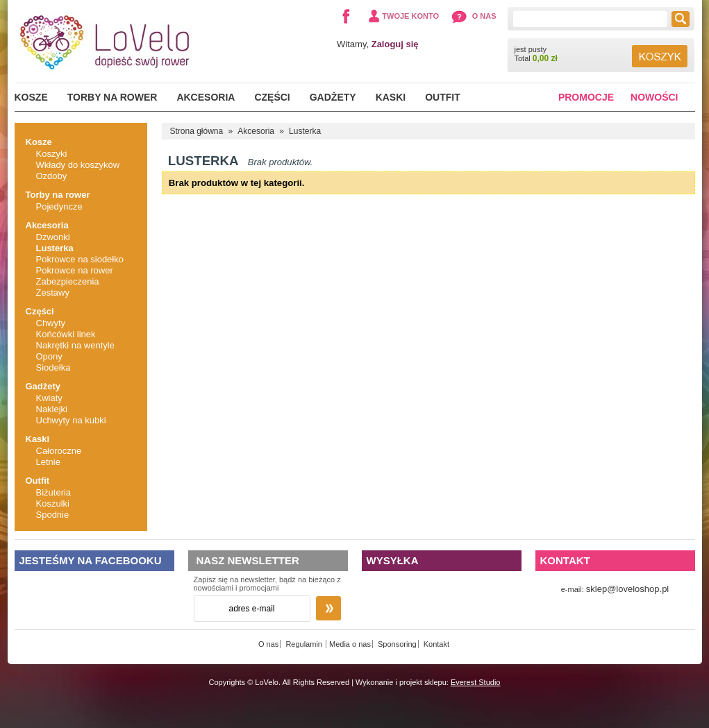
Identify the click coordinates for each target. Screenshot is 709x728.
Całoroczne (59, 451)
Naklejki (52, 409)
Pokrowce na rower (75, 270)
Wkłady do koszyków (78, 165)
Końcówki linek (66, 334)
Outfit (443, 97)
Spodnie (53, 515)
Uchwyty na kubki (71, 420)
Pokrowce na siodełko (80, 259)
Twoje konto (410, 16)
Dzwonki (53, 237)
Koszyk (660, 56)
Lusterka (55, 248)
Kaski (391, 97)
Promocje (586, 97)
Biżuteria (54, 492)
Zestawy (53, 293)
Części (272, 97)
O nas (484, 16)
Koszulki (53, 503)
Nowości (654, 97)
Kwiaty (49, 398)
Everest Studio (476, 682)
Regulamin (305, 644)
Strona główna (197, 131)
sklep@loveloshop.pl (627, 589)
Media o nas (350, 644)
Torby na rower (112, 97)
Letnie (48, 462)
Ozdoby (52, 176)
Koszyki (52, 154)
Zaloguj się (395, 44)
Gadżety (333, 97)
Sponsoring (397, 644)
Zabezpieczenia (68, 281)
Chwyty (51, 323)
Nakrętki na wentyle (75, 345)
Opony (49, 356)
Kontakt (436, 644)
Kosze (31, 97)
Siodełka (53, 367)
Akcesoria (206, 97)
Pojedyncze (59, 206)
